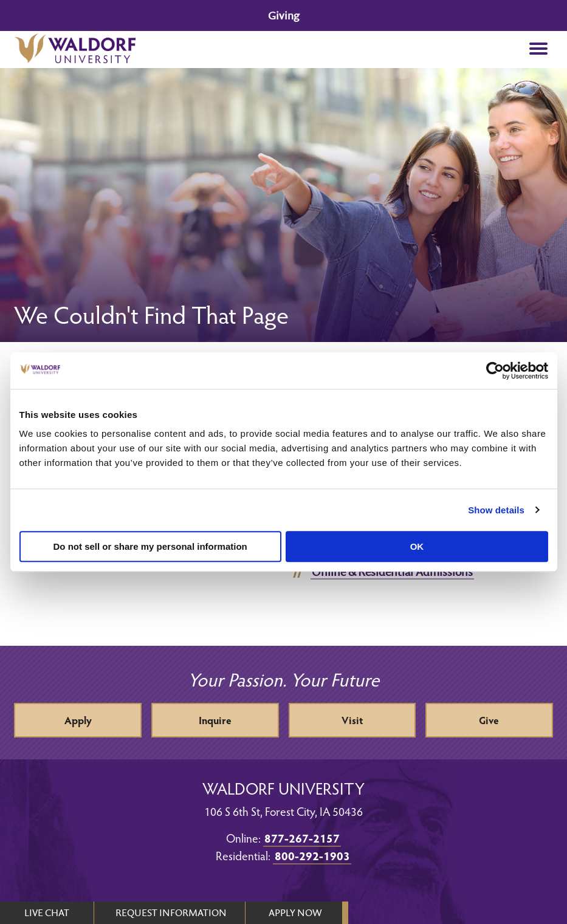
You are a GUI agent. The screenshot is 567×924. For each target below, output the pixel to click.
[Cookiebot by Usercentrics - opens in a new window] (495, 371)
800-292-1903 (312, 855)
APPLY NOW (295, 912)
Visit (352, 720)
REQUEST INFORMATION (171, 912)
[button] (539, 50)
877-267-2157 (302, 838)
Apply (78, 720)
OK (417, 546)
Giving (283, 15)
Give (489, 720)
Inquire (215, 720)
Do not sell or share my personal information (150, 546)
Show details (496, 510)
